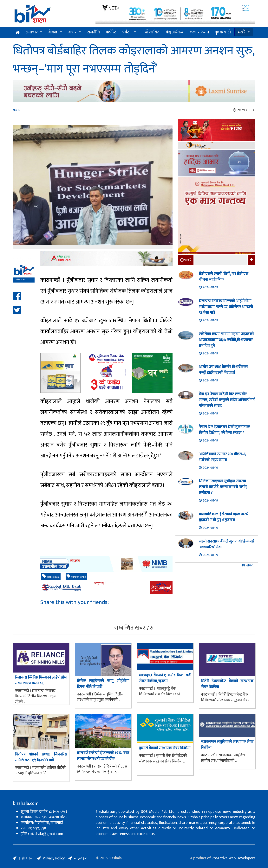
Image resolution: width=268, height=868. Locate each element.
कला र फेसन (199, 32)
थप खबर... (248, 565)
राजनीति (94, 32)
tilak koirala (51, 577)
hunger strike (76, 577)
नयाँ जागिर (151, 32)
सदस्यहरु (81, 858)
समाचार (32, 32)
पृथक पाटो (223, 32)
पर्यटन (127, 32)
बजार (72, 32)
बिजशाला (20, 280)
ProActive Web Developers (233, 858)
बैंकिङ (53, 32)
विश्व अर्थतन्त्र (174, 32)
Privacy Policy (54, 858)
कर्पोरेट (111, 32)
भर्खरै (242, 32)
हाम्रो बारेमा (26, 858)
